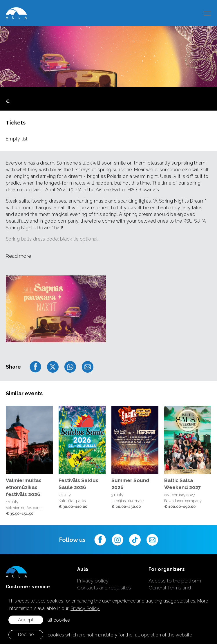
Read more (18, 256)
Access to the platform (175, 581)
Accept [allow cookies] (26, 620)
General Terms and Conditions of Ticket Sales (178, 591)
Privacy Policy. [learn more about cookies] (85, 608)
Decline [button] (26, 635)
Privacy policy (93, 581)
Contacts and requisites (104, 588)
